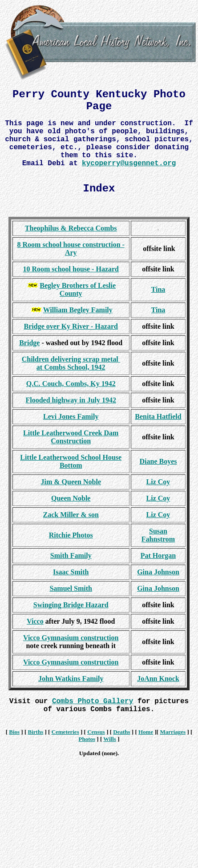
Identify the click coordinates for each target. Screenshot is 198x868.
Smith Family (71, 555)
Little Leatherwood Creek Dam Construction (71, 437)
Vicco (35, 621)
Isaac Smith (71, 572)
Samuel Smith (71, 588)
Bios (14, 732)
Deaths (121, 732)
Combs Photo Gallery (93, 701)
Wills (110, 739)
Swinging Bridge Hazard (71, 605)
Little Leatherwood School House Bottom (71, 461)
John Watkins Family (71, 679)
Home (146, 732)
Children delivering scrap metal (71, 359)
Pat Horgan (158, 555)
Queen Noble (71, 498)
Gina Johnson (158, 572)
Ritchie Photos (71, 535)
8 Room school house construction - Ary (71, 249)
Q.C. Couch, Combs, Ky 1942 (71, 384)
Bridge (29, 343)
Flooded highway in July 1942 (71, 400)
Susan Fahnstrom (158, 535)
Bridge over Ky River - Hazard (71, 326)
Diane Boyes (158, 461)
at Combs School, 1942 (71, 367)
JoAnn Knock (158, 679)
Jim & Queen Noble (71, 482)
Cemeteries (65, 732)
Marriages (173, 732)
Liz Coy (158, 482)
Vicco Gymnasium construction (71, 638)
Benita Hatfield (158, 416)
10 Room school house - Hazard (71, 269)
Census (96, 732)
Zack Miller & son (71, 515)
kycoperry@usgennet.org (129, 163)
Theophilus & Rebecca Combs (71, 228)
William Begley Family (78, 310)
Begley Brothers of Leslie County (78, 289)
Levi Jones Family (71, 416)
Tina (158, 289)
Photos (87, 739)
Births (36, 732)
